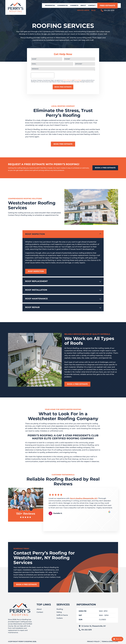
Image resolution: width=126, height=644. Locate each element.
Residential (50, 5)
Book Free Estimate (63, 144)
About (83, 5)
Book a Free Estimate (77, 384)
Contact (92, 5)
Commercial (63, 5)
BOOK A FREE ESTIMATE (105, 168)
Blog (93, 10)
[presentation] (43, 75)
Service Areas (83, 10)
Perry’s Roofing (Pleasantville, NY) (84, 498)
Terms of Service (68, 80)
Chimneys (74, 5)
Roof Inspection (36, 271)
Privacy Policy (78, 80)
